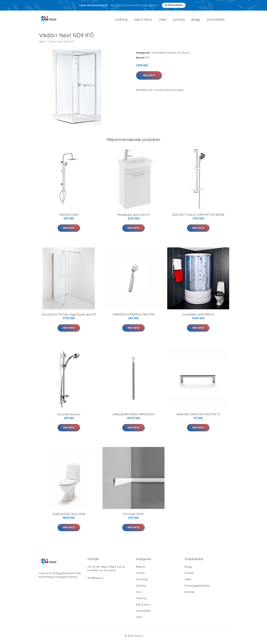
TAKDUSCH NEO (69, 217)
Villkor (188, 582)
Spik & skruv (143, 607)
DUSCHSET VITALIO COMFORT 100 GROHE (198, 217)
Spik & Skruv (143, 21)
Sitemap (189, 594)
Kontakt (189, 575)
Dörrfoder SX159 (133, 516)
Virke (162, 21)
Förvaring (142, 582)
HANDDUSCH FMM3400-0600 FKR (134, 317)
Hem (42, 44)
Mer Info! (149, 78)
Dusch (186, 55)
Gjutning (179, 21)
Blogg (196, 21)
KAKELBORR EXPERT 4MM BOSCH (133, 417)
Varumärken (216, 21)
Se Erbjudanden (174, 5)
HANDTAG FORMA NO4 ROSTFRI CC (198, 417)
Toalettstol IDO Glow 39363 (69, 516)
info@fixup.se (96, 580)
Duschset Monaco (69, 417)
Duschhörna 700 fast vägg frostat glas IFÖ (69, 317)
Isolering (121, 21)
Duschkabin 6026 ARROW (198, 317)
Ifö (179, 55)
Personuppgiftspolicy (197, 588)
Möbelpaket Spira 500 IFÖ (134, 217)
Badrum (172, 55)
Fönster (141, 575)
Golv (139, 594)
